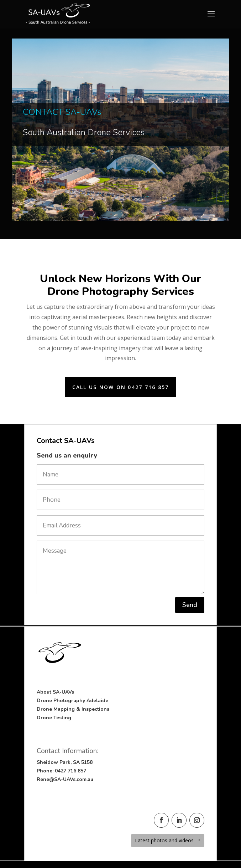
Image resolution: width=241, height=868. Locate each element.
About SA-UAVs (55, 692)
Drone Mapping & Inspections (73, 709)
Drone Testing (54, 718)
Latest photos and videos (164, 840)
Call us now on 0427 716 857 (120, 387)
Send (190, 605)
